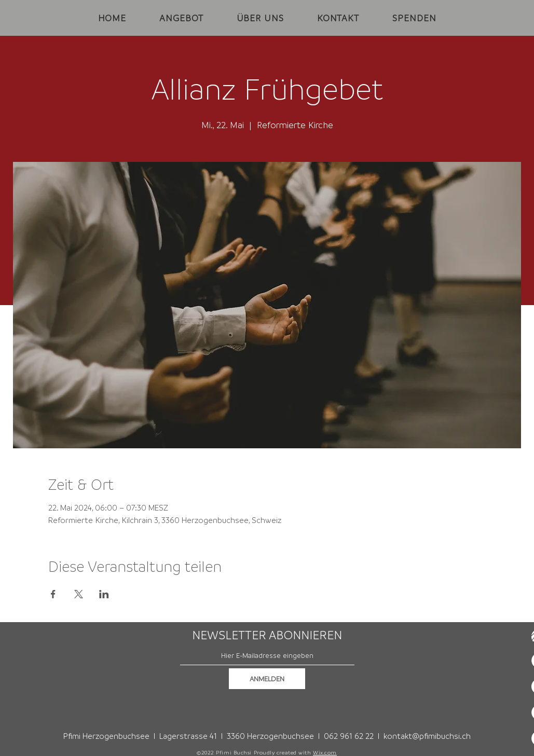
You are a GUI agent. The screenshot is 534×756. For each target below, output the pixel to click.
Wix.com (325, 752)
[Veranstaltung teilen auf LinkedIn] (104, 594)
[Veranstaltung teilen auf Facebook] (53, 594)
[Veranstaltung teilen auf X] (79, 594)
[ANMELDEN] (267, 679)
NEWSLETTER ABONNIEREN (267, 635)
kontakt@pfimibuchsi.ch (427, 736)
